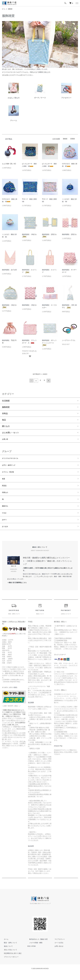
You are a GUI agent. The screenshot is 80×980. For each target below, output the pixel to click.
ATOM (33, 953)
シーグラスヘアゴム (69, 340)
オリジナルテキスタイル (12, 459)
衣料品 (5, 413)
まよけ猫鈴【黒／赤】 (9, 164)
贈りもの (6, 426)
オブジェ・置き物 (10, 474)
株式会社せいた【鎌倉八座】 (37, 946)
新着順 (73, 139)
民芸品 (5, 489)
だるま (5, 518)
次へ (48, 380)
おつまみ (6, 533)
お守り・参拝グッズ (11, 466)
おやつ (5, 526)
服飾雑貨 (11, 9)
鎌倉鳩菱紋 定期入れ (70, 234)
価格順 (65, 139)
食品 (4, 419)
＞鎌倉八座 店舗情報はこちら (17, 590)
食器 (4, 481)
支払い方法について (9, 957)
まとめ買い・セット (11, 432)
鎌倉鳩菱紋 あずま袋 (10, 270)
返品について (6, 953)
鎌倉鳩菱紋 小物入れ (30, 305)
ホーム (4, 9)
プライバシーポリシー (9, 964)
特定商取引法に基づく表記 (11, 960)
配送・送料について (9, 950)
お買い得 (6, 439)
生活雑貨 (6, 400)
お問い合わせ (57, 953)
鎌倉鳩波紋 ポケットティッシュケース (49, 343)
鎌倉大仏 (6, 511)
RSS (29, 953)
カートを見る (57, 950)
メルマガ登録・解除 (34, 950)
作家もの (6, 496)
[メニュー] (77, 3)
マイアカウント (58, 946)
